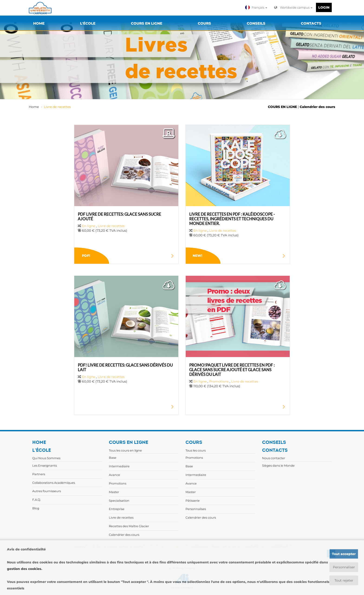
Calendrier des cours (317, 107)
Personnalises (196, 509)
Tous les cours (196, 450)
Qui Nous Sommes (46, 458)
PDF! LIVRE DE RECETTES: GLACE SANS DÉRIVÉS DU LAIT (125, 367)
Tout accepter (344, 554)
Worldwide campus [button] (293, 7)
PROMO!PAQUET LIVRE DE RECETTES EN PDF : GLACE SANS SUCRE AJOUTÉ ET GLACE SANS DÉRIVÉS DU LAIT (232, 370)
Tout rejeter (344, 580)
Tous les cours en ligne (125, 450)
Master (114, 492)
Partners (39, 474)
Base (113, 458)
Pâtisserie (193, 501)
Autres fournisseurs (47, 491)
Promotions (219, 381)
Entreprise (117, 509)
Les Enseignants (45, 465)
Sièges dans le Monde (278, 465)
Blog (36, 508)
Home (34, 107)
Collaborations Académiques (54, 483)
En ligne (89, 226)
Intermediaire (119, 466)
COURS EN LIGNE (282, 107)
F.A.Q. (37, 500)
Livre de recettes (57, 107)
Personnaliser (344, 567)
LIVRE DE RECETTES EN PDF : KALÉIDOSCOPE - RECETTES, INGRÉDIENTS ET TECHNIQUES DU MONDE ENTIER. (232, 219)
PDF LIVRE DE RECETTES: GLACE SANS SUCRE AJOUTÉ (119, 216)
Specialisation (119, 501)
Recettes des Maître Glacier (129, 526)
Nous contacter (274, 458)
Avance (114, 475)
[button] (257, 7)
